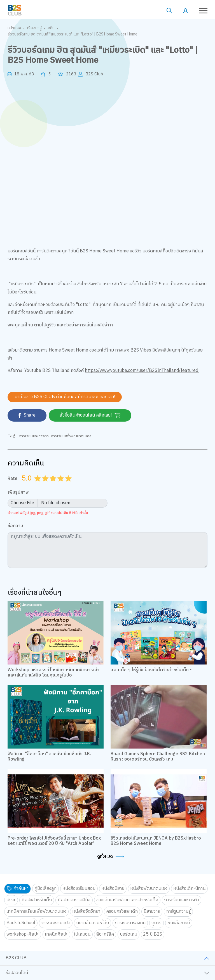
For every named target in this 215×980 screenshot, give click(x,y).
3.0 (53, 485)
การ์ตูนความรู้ (178, 911)
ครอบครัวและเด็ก (122, 911)
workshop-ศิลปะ (23, 934)
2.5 (51, 485)
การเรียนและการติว (34, 436)
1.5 (43, 485)
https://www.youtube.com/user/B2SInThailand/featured (142, 371)
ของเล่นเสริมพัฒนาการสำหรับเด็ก (127, 900)
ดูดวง (156, 923)
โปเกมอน (82, 934)
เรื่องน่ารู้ (34, 28)
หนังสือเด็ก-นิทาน (189, 889)
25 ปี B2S (153, 934)
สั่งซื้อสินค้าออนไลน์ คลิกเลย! (91, 415)
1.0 (38, 485)
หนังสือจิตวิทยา (86, 911)
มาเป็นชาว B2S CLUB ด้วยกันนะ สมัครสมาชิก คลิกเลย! (65, 397)
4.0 (61, 485)
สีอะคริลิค (105, 934)
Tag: (12, 436)
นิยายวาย (152, 911)
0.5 (36, 485)
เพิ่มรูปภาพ (18, 493)
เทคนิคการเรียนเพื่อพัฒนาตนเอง (36, 911)
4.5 (66, 485)
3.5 (59, 485)
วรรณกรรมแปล (56, 923)
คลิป (51, 28)
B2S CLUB (16, 958)
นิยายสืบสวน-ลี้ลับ (93, 923)
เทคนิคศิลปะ (56, 934)
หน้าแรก (14, 28)
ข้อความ (15, 526)
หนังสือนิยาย (113, 889)
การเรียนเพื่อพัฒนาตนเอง (71, 436)
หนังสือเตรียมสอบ (79, 889)
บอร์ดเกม (128, 934)
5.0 (69, 485)
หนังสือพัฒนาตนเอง (149, 889)
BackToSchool (21, 923)
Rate (13, 479)
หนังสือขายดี (179, 923)
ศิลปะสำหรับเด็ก (37, 900)
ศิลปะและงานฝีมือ (74, 900)
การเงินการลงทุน (130, 923)
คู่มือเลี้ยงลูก (45, 889)
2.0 (46, 485)
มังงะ (11, 900)
